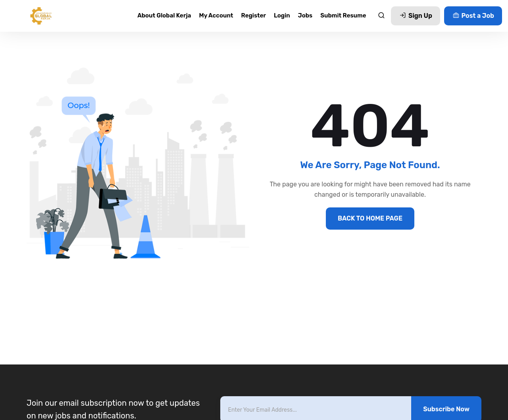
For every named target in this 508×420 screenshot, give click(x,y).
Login (282, 15)
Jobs (305, 15)
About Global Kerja (164, 15)
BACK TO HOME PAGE (370, 218)
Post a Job (473, 16)
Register (254, 15)
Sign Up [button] (415, 16)
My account (216, 15)
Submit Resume (343, 15)
